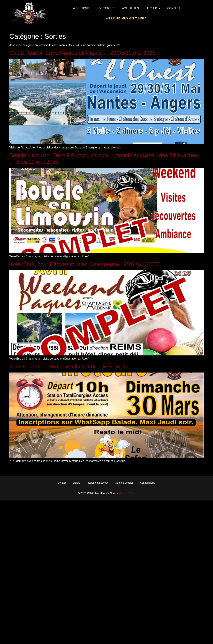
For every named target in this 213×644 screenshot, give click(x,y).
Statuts (77, 483)
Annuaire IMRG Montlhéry (126, 19)
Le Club (153, 8)
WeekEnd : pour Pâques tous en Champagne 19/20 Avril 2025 (84, 264)
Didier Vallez (128, 493)
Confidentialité (148, 483)
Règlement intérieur (97, 483)
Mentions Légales (124, 483)
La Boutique (81, 8)
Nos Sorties (106, 8)
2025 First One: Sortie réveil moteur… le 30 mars (69, 367)
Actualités (130, 8)
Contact (174, 8)
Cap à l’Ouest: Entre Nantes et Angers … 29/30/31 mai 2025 (82, 53)
